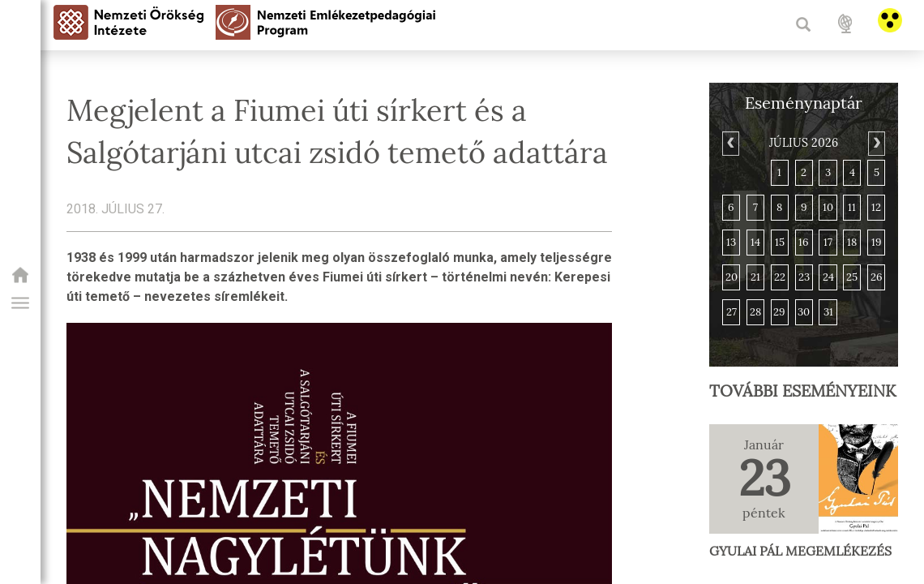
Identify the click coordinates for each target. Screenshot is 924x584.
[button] (20, 303)
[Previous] (731, 144)
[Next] (877, 144)
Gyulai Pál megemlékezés (800, 551)
